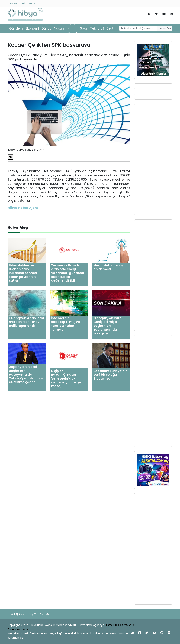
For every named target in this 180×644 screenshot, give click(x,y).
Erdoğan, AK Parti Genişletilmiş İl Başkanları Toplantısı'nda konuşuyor (107, 326)
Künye (33, 4)
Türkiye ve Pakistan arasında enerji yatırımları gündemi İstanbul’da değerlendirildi (68, 273)
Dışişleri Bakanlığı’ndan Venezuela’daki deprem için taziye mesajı (66, 378)
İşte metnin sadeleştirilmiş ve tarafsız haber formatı (65, 324)
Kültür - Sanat (73, 28)
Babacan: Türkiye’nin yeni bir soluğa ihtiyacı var (110, 375)
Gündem (16, 28)
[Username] (138, 28)
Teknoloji (97, 28)
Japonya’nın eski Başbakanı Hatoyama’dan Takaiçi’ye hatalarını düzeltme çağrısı (26, 374)
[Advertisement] (153, 160)
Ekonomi (32, 28)
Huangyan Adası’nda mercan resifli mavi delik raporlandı (27, 322)
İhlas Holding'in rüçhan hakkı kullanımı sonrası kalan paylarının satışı (23, 273)
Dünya (47, 28)
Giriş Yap (13, 4)
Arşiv (24, 4)
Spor (84, 28)
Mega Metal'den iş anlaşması (108, 267)
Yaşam (60, 28)
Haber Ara (165, 28)
